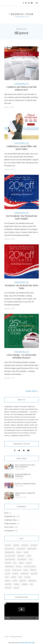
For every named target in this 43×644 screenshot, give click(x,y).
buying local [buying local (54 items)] (10, 549)
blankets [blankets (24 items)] (34, 545)
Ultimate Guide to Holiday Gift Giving (25, 494)
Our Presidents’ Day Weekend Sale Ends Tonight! (21, 217)
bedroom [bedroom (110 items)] (25, 545)
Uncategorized (9, 531)
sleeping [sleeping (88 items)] (23, 581)
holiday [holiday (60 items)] (29, 563)
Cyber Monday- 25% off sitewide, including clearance (21, 356)
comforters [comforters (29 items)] (32, 549)
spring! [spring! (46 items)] (17, 584)
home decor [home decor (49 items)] (9, 567)
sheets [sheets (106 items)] (8, 581)
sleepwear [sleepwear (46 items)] (32, 581)
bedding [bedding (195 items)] (16, 545)
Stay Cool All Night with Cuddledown (23, 475)
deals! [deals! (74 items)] (19, 552)
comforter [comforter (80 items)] (21, 549)
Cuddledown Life (21, 84)
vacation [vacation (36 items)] (8, 588)
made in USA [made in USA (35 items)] (17, 570)
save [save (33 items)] (20, 577)
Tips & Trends (9, 527)
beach (6, 513)
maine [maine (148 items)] (26, 570)
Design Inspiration (10, 524)
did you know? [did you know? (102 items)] (10, 556)
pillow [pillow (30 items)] (8, 574)
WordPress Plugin (30, 643)
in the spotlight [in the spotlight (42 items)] (30, 567)
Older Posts (32, 391)
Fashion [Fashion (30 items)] (8, 563)
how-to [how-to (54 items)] (19, 567)
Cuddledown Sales (11, 520)
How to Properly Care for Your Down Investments (25, 466)
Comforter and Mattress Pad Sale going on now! (21, 88)
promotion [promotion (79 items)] (25, 574)
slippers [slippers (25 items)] (8, 584)
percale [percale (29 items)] (33, 570)
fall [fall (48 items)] (31, 559)
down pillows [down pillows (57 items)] (10, 559)
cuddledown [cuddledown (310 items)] (10, 552)
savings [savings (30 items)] (27, 577)
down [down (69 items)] (29, 556)
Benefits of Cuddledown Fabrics (26, 484)
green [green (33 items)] (21, 563)
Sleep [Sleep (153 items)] (15, 581)
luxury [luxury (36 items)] (8, 570)
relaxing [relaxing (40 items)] (34, 574)
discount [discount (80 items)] (21, 556)
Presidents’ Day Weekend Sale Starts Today (21, 287)
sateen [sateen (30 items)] (13, 577)
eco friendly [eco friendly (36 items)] (22, 559)
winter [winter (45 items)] (17, 588)
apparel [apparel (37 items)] (8, 545)
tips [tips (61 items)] (31, 584)
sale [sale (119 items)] (7, 577)
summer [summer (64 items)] (25, 584)
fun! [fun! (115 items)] (15, 563)
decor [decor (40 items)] (26, 552)
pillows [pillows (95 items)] (15, 574)
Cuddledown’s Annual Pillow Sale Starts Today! (21, 148)
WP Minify (22, 643)
